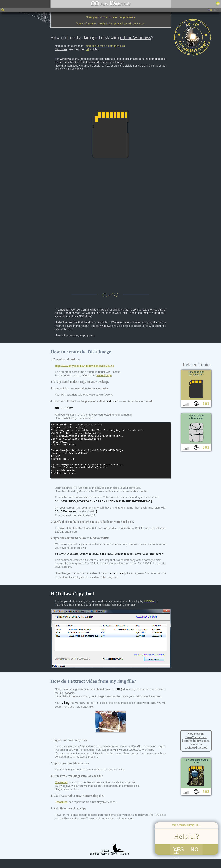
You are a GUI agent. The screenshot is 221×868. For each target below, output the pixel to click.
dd (87, 49)
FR (218, 10)
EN (210, 10)
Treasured (61, 792)
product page (104, 375)
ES (214, 10)
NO (194, 858)
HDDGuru (150, 610)
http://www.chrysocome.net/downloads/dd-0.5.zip (85, 366)
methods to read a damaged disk (105, 46)
